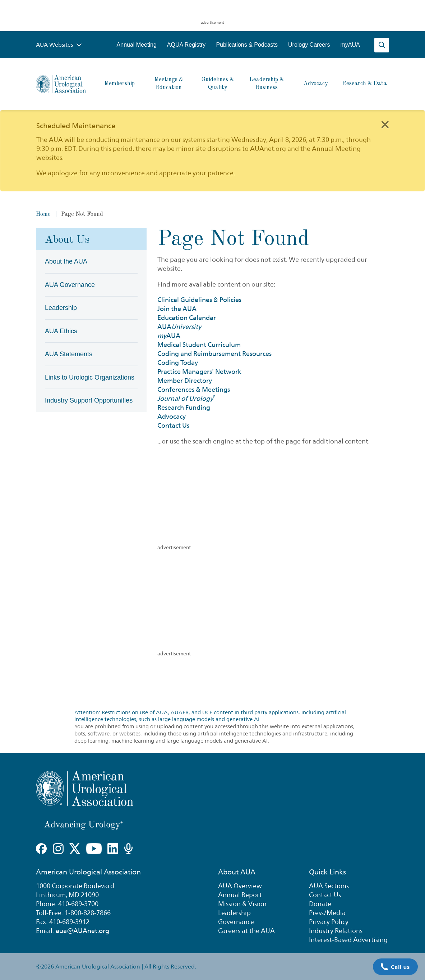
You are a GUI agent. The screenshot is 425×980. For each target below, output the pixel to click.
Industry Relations (336, 931)
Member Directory (185, 380)
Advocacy (316, 84)
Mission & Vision (242, 904)
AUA (179, 327)
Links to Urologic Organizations (90, 377)
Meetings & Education (169, 84)
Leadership (61, 308)
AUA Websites (59, 45)
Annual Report (240, 895)
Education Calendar (187, 318)
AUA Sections (329, 886)
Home (43, 214)
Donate (320, 904)
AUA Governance (70, 285)
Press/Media (327, 913)
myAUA (350, 45)
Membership (119, 84)
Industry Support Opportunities (89, 400)
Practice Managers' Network (199, 371)
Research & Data (364, 84)
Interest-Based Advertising (348, 940)
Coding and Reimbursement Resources (214, 354)
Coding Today (178, 363)
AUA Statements (69, 354)
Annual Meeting (137, 45)
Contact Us (173, 425)
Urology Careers (309, 45)
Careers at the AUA (246, 931)
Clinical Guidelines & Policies (199, 300)
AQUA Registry (186, 45)
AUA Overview (240, 886)
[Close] (385, 124)
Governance (236, 922)
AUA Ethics (61, 331)
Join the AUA (177, 309)
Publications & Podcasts (247, 45)
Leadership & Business (267, 84)
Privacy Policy (329, 922)
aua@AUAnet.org (82, 931)
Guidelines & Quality (218, 84)
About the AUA (66, 261)
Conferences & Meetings (194, 389)
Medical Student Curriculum (199, 345)
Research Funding (184, 407)
